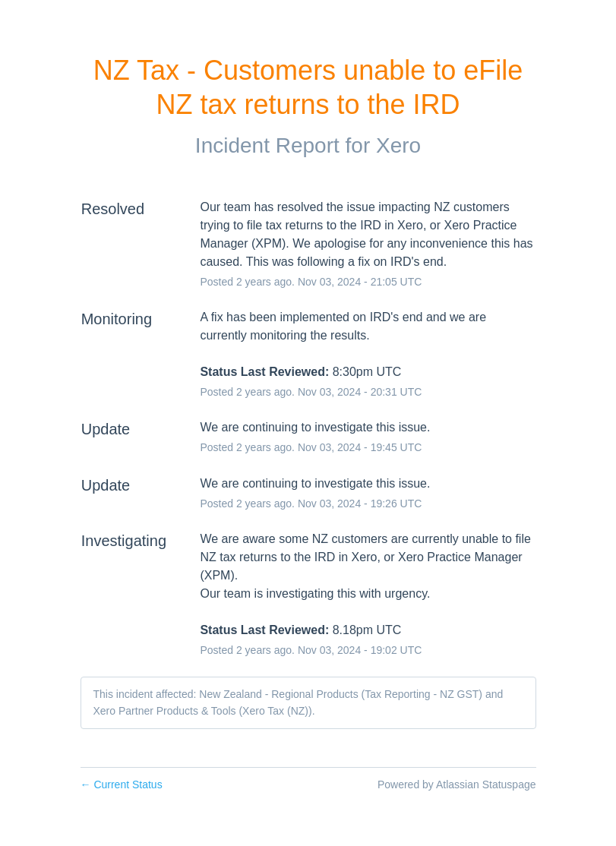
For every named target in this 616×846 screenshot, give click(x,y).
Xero (398, 145)
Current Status (122, 784)
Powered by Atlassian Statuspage (457, 784)
